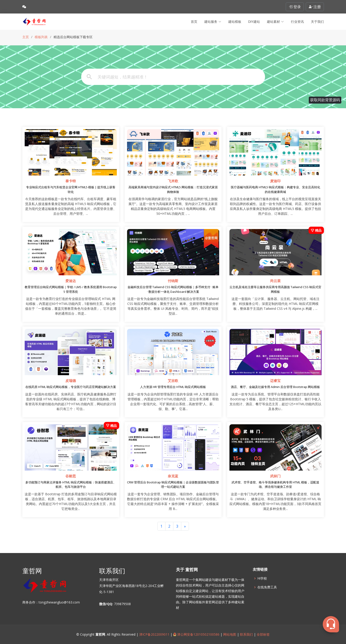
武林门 (275, 476)
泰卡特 (71, 181)
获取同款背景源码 (325, 100)
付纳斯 (173, 281)
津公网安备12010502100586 (196, 634)
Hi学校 (262, 578)
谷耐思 (71, 476)
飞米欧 (173, 181)
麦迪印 (275, 181)
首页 (194, 22)
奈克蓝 (173, 476)
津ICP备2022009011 (154, 634)
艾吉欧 (173, 381)
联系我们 (246, 634)
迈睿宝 (275, 381)
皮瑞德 (71, 381)
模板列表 (41, 37)
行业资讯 (297, 22)
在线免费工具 (267, 587)
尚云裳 (275, 281)
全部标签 (263, 634)
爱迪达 (71, 281)
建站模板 (235, 22)
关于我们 (317, 22)
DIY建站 (254, 22)
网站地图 (229, 634)
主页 (26, 37)
